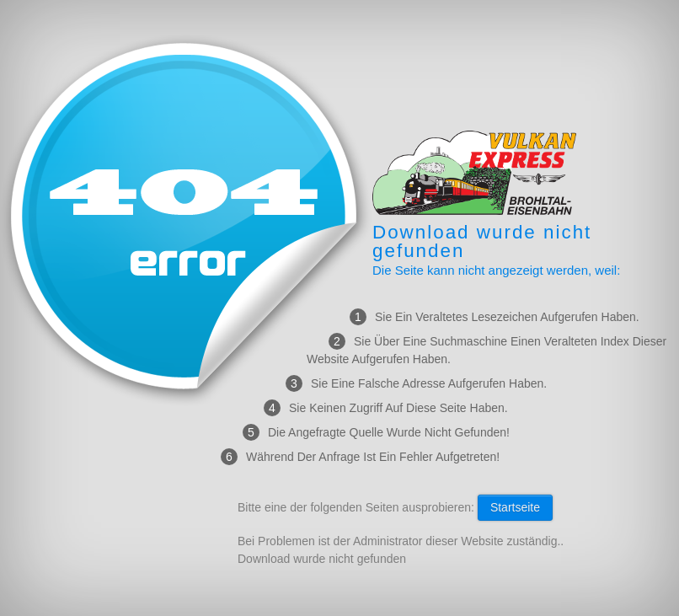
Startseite (515, 507)
